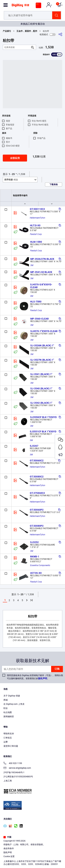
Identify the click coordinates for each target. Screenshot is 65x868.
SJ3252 (34, 542)
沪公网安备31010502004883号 (18, 777)
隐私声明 (43, 678)
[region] (32, 848)
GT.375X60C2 (37, 493)
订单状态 (8, 738)
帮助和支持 (9, 734)
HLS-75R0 (36, 302)
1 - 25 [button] (12, 174)
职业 (6, 708)
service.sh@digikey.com (17, 768)
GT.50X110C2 (37, 209)
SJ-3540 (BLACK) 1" (41, 388)
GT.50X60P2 (37, 510)
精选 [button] (11, 180)
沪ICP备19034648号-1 (14, 772)
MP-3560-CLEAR (40, 319)
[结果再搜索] (17, 47)
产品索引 (7, 31)
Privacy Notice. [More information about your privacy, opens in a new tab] (43, 855)
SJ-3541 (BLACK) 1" (41, 374)
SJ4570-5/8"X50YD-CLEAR (41, 286)
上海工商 (8, 781)
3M (32, 265)
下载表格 (54, 184)
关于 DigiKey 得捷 (12, 696)
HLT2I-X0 (35, 225)
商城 (6, 700)
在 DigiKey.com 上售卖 (14, 704)
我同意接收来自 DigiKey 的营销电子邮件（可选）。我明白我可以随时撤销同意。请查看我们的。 (35, 677)
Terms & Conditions (22, 855)
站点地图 (8, 712)
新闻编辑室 (9, 717)
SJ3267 (34, 446)
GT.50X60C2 (37, 461)
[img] (20, 7)
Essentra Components (40, 565)
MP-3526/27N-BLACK (42, 259)
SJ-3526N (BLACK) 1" (42, 345)
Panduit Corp (36, 234)
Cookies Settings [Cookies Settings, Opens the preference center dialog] (31, 862)
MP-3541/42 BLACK (41, 272)
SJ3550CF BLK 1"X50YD (43, 417)
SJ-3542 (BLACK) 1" (41, 403)
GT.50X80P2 (37, 526)
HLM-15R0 (36, 242)
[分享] (60, 34)
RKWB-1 (35, 557)
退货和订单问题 (11, 746)
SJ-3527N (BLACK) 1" (42, 360)
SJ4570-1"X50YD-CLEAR (44, 331)
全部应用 (15, 158)
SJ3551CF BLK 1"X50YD (43, 431)
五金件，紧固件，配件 (27, 31)
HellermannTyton (37, 218)
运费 (6, 742)
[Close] (61, 833)
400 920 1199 (13, 764)
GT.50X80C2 (37, 477)
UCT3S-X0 (36, 573)
